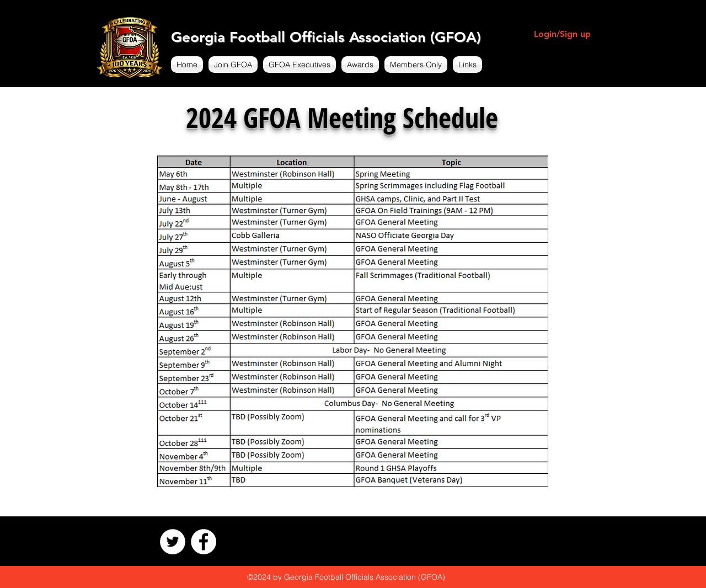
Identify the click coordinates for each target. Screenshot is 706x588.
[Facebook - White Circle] (204, 542)
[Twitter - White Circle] (173, 542)
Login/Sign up (562, 34)
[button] (233, 65)
